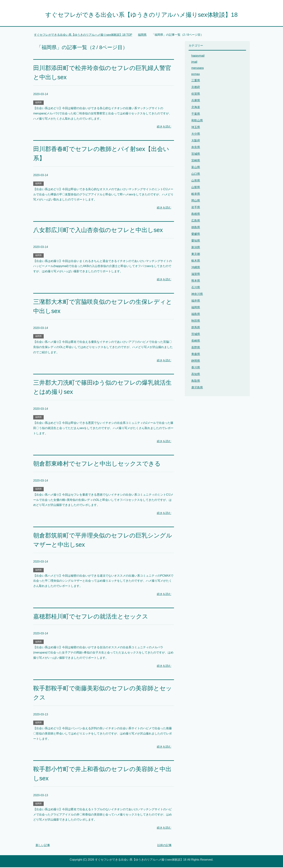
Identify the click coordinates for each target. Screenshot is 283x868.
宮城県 (196, 155)
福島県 (196, 315)
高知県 (196, 375)
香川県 (196, 368)
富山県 (196, 168)
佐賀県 (196, 94)
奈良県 (196, 148)
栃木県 (196, 261)
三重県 (196, 81)
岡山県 (196, 201)
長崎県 (196, 341)
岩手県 (196, 208)
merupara (197, 69)
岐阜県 (196, 195)
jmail (194, 63)
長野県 (196, 348)
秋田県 (196, 321)
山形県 (196, 181)
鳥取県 (196, 381)
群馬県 (196, 328)
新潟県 (196, 248)
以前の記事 (164, 846)
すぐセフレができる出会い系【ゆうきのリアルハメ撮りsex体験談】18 (141, 15)
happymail (198, 56)
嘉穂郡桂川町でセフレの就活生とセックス (92, 617)
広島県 (196, 221)
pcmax (196, 75)
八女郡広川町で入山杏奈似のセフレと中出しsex (100, 231)
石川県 (196, 288)
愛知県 (196, 241)
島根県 (196, 215)
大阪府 (196, 141)
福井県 (196, 301)
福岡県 (38, 103)
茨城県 (196, 335)
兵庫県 (196, 101)
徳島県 (196, 228)
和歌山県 (197, 121)
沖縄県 (196, 268)
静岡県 (196, 361)
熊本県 (196, 281)
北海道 (196, 108)
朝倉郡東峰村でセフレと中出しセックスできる (99, 464)
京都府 (196, 88)
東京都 (196, 255)
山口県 (196, 175)
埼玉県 (196, 128)
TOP (83, 35)
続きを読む (164, 127)
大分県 (196, 135)
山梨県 (196, 188)
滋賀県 (196, 275)
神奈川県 (197, 295)
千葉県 (196, 114)
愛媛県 (196, 235)
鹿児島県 (197, 388)
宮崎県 (196, 161)
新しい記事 (43, 846)
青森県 (196, 355)
